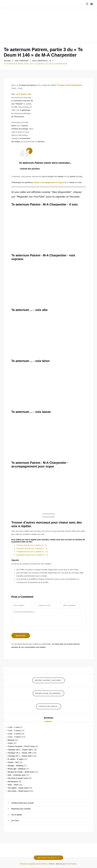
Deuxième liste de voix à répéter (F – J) (32, 548)
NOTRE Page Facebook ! (48, 693)
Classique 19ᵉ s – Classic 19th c (20, 753)
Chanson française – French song (21, 746)
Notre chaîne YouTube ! (49, 680)
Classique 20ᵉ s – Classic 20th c (20, 756)
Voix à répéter (17, 815)
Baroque (11, 740)
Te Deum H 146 (25, 94)
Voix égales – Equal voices (18, 788)
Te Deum (61, 85)
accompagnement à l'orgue (52, 182)
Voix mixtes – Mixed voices (18, 791)
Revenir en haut (49, 858)
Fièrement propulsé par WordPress (34, 864)
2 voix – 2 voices (14, 731)
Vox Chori (15, 821)
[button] (87, 4)
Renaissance (13, 782)
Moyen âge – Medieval (16, 769)
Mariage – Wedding (15, 766)
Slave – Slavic (13, 785)
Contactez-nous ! (48, 706)
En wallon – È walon (16, 759)
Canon (10, 743)
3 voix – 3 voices (14, 734)
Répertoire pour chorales (21, 809)
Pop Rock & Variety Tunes (18, 778)
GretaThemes (71, 864)
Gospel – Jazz (13, 762)
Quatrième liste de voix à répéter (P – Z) (32, 555)
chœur (37, 182)
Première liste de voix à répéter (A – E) (32, 545)
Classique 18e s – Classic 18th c (20, 750)
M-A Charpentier (75, 85)
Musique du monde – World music (21, 772)
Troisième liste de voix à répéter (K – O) (32, 552)
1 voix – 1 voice (14, 727)
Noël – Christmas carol (17, 775)
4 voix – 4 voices (14, 737)
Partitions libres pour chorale (22, 803)
